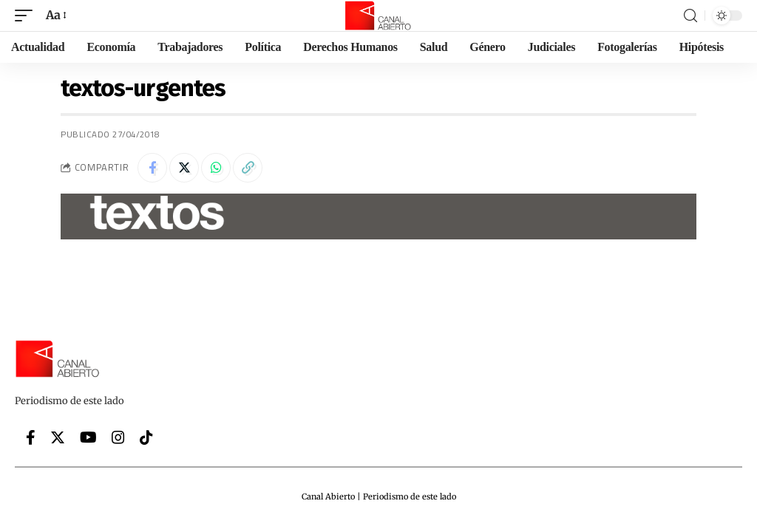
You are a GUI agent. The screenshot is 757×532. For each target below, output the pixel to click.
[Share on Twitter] (184, 168)
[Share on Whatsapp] (216, 168)
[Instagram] (118, 437)
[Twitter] (58, 437)
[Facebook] (31, 437)
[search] (690, 16)
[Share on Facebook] (152, 168)
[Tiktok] (146, 437)
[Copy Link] (248, 168)
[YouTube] (88, 437)
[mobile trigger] (27, 15)
